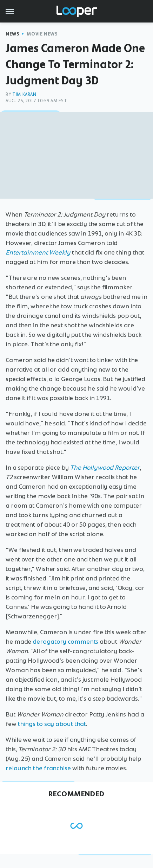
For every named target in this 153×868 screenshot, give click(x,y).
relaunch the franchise (38, 768)
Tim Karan (24, 94)
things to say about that (52, 724)
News (12, 34)
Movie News (42, 34)
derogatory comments (65, 642)
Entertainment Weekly (38, 252)
